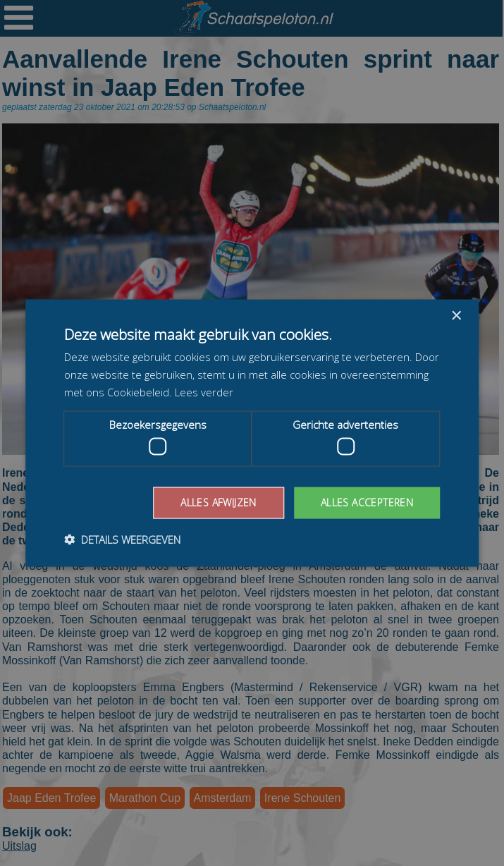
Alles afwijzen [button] (219, 502)
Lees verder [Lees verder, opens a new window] (204, 391)
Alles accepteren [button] (367, 502)
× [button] (456, 316)
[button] (122, 539)
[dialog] (252, 433)
